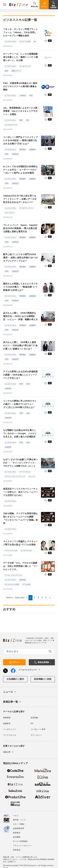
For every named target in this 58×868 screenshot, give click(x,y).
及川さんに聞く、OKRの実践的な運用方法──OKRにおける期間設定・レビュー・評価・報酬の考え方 (20, 316)
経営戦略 (34, 718)
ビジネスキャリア (11, 125)
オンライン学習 (25, 41)
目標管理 (15, 154)
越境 (6, 71)
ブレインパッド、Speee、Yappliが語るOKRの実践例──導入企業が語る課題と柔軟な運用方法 (20, 228)
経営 (28, 384)
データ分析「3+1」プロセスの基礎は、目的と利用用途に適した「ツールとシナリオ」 (20, 566)
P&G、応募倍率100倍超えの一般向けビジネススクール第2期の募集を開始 (20, 86)
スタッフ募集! (19, 824)
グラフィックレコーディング (15, 476)
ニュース (10, 692)
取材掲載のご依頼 (43, 679)
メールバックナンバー (30, 670)
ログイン (14, 662)
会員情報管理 (18, 828)
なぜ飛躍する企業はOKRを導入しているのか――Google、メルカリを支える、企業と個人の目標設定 (20, 433)
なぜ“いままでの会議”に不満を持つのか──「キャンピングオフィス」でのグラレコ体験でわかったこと (20, 463)
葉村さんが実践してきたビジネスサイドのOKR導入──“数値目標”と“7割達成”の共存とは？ (20, 287)
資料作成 (23, 580)
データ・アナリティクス (13, 575)
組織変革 (7, 723)
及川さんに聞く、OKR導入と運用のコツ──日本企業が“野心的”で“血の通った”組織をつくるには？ (20, 345)
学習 (31, 95)
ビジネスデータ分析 (12, 584)
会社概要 (17, 837)
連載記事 (9, 752)
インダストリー (10, 729)
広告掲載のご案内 (15, 679)
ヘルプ (16, 816)
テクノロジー (10, 213)
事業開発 (23, 149)
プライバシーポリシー (22, 846)
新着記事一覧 (12, 702)
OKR (7, 154)
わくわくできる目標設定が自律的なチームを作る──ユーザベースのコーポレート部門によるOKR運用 (20, 170)
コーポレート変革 (38, 729)
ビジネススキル (10, 41)
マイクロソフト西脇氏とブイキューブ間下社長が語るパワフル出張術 (20, 543)
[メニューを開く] (5, 5)
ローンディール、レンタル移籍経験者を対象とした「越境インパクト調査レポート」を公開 (20, 57)
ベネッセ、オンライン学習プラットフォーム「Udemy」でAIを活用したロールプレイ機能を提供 (20, 32)
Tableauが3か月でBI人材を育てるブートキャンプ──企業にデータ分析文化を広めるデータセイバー (20, 199)
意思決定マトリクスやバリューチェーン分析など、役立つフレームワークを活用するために (20, 492)
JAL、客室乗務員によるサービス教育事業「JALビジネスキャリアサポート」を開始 (20, 111)
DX (32, 723)
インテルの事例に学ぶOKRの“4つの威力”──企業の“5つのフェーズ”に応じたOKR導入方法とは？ (20, 404)
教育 (21, 120)
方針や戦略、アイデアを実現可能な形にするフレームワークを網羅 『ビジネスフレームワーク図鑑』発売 (20, 518)
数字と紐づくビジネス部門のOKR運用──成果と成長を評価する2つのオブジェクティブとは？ (20, 258)
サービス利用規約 (20, 841)
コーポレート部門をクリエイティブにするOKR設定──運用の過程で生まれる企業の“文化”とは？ (20, 140)
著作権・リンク (19, 820)
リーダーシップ (25, 66)
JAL (28, 120)
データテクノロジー (26, 208)
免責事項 (17, 833)
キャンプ (32, 476)
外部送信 (17, 850)
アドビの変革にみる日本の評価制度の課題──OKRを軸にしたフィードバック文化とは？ (20, 375)
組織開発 (32, 149)
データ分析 (26, 584)
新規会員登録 (41, 662)
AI (35, 41)
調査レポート (16, 71)
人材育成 (23, 95)
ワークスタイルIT (11, 551)
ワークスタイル (25, 472)
